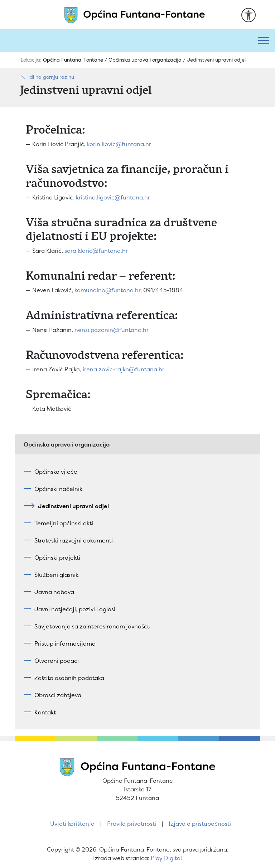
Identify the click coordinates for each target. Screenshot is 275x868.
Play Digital (166, 858)
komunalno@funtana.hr (107, 290)
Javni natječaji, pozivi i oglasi (75, 609)
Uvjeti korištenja (72, 824)
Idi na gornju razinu (47, 77)
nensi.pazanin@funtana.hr (112, 330)
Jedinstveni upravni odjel (72, 506)
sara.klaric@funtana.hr (96, 251)
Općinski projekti (57, 558)
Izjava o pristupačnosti (200, 824)
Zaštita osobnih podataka (69, 678)
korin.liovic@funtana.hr (119, 144)
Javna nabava (54, 592)
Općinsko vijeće (56, 472)
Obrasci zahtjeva (58, 695)
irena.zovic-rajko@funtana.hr (124, 369)
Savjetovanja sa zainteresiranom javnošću (93, 626)
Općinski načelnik (58, 489)
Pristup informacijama (65, 643)
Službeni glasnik (56, 575)
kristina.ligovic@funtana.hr (113, 197)
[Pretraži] (126, 40)
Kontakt (45, 712)
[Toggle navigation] (264, 40)
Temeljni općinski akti (64, 523)
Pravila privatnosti (132, 824)
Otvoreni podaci (57, 661)
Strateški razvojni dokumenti (74, 540)
